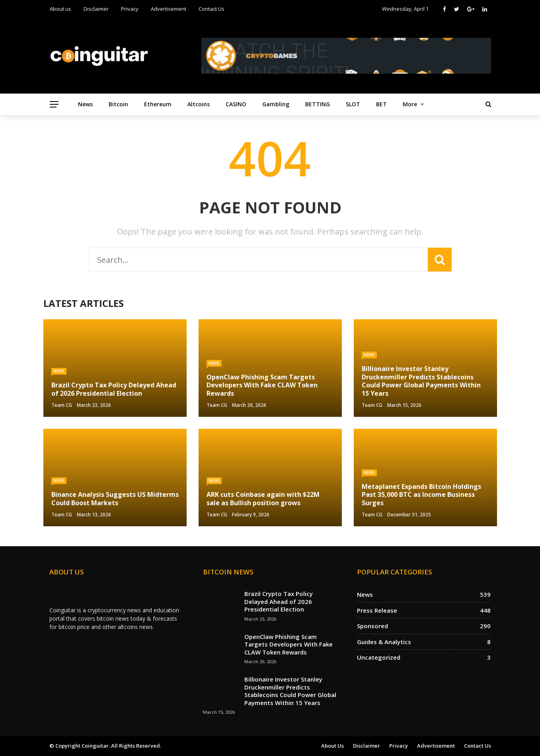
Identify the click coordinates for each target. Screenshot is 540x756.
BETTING (318, 104)
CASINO (236, 104)
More (410, 104)
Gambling (276, 104)
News (85, 104)
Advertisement (169, 9)
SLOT (353, 104)
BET (381, 104)
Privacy (130, 9)
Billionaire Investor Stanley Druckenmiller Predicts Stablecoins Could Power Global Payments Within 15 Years (290, 691)
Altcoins (199, 104)
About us (60, 9)
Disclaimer (96, 9)
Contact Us (212, 9)
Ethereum (158, 104)
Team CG (62, 405)
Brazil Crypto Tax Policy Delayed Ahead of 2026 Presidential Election (279, 601)
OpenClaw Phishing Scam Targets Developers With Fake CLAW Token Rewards (289, 644)
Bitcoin (118, 104)
